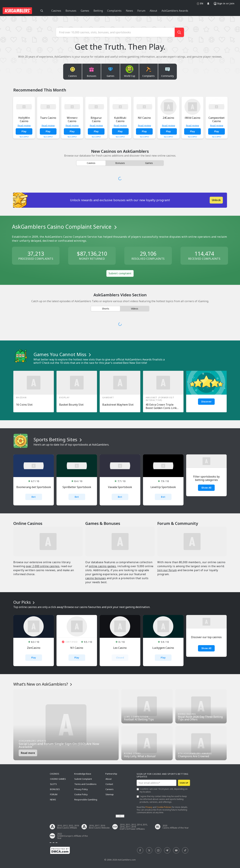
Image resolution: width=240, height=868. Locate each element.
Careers (109, 789)
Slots (53, 784)
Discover (206, 402)
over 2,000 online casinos (43, 566)
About (108, 779)
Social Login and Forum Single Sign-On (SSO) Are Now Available (59, 745)
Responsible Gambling (86, 800)
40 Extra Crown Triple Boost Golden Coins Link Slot (161, 406)
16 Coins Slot (24, 405)
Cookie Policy (81, 794)
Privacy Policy (81, 789)
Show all (206, 648)
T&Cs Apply (24, 137)
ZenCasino (34, 648)
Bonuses (55, 789)
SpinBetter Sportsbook (77, 487)
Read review (24, 126)
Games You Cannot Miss (63, 354)
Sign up (184, 783)
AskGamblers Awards (175, 11)
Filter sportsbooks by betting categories (206, 478)
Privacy (149, 807)
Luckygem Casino (163, 648)
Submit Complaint (83, 779)
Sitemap (110, 794)
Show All (206, 488)
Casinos (54, 774)
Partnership (111, 774)
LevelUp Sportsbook (163, 487)
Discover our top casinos (206, 637)
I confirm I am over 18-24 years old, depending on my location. (164, 790)
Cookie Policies (164, 807)
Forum (54, 794)
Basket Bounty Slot (71, 405)
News (53, 800)
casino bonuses (96, 578)
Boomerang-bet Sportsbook (34, 487)
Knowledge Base (83, 774)
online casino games (102, 566)
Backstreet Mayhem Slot (118, 405)
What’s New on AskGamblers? (43, 684)
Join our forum (167, 570)
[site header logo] (17, 11)
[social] (140, 851)
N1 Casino (77, 648)
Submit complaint (120, 273)
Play (24, 131)
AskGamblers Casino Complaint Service (65, 227)
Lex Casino (120, 648)
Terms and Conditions (85, 784)
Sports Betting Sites (58, 439)
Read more (28, 753)
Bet (34, 497)
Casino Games (58, 779)
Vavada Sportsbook (120, 487)
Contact (109, 784)
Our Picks (24, 602)
